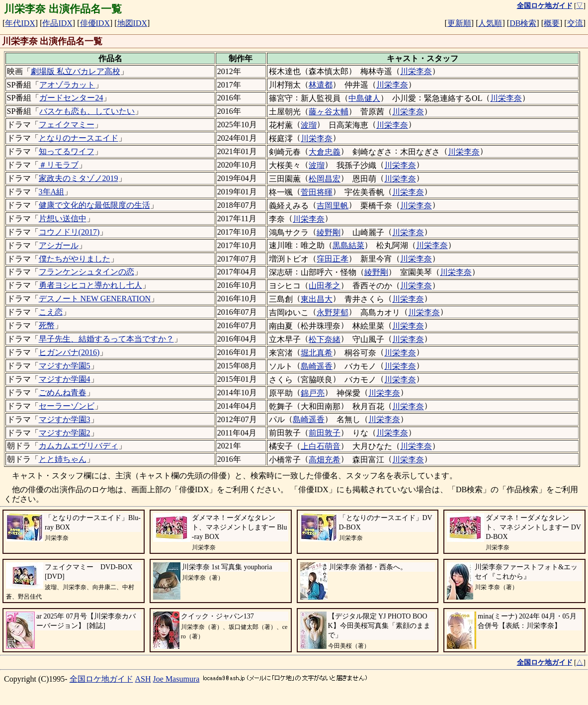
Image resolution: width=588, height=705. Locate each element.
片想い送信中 (63, 219)
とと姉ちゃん (63, 459)
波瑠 (309, 125)
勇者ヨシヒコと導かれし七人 (90, 285)
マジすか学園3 (65, 419)
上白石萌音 (321, 446)
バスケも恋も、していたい (87, 111)
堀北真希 (317, 353)
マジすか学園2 (65, 433)
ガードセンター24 (71, 98)
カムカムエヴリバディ (79, 446)
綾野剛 (329, 232)
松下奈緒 (325, 339)
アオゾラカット (67, 85)
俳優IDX (95, 23)
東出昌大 (317, 299)
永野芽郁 (333, 312)
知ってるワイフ (67, 151)
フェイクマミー (67, 125)
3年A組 (52, 192)
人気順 (490, 23)
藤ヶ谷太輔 (329, 112)
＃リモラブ (59, 165)
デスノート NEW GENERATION (95, 299)
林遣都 (321, 85)
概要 (552, 23)
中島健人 (364, 98)
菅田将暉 (317, 192)
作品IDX (57, 23)
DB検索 (523, 23)
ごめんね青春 (63, 393)
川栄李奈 (416, 71)
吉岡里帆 (333, 206)
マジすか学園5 (65, 366)
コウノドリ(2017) (69, 232)
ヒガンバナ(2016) (69, 352)
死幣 (47, 325)
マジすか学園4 (65, 379)
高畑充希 (325, 460)
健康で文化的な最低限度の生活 (94, 205)
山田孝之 (325, 286)
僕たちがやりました (75, 259)
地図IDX (132, 23)
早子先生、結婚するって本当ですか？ (106, 339)
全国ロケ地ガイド (101, 679)
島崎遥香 (317, 366)
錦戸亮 (313, 393)
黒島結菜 (348, 245)
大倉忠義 (325, 152)
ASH (143, 679)
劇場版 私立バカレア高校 (76, 71)
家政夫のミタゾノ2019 (79, 178)
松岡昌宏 (325, 179)
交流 (575, 23)
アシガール (59, 245)
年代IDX (20, 23)
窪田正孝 (333, 259)
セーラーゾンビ (67, 406)
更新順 (459, 23)
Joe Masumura (176, 679)
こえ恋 (51, 312)
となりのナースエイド (79, 138)
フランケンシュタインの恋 (86, 272)
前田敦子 (325, 433)
